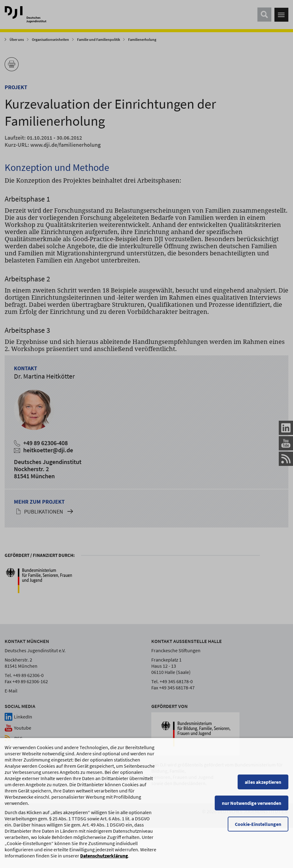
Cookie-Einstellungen (258, 831)
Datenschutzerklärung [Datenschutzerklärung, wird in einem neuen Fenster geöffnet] (104, 863)
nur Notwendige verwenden (252, 810)
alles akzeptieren (263, 789)
